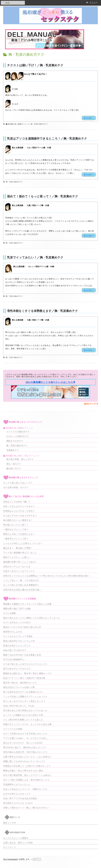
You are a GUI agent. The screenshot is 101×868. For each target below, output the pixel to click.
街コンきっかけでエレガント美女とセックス (24, 701)
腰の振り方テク (14, 468)
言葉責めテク (13, 450)
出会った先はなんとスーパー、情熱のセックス (25, 789)
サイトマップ (9, 847)
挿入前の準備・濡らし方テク (20, 459)
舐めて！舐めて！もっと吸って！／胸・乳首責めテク (43, 196)
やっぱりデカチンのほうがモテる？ (20, 516)
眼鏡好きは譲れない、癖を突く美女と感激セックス (27, 673)
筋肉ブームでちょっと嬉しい (17, 557)
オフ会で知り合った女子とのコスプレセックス (25, 664)
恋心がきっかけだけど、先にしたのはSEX (23, 743)
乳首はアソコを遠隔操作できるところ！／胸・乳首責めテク (47, 138)
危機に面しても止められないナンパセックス (24, 761)
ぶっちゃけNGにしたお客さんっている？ (23, 543)
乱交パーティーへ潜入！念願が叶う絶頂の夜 (24, 678)
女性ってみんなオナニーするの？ (19, 506)
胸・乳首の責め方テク (39, 124)
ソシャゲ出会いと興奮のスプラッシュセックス (25, 696)
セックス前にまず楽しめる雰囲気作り (21, 585)
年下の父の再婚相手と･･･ (15, 659)
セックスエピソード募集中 (16, 838)
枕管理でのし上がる (13, 632)
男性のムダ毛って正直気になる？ (19, 534)
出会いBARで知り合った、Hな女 (19, 706)
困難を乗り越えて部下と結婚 (17, 609)
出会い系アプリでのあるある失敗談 (20, 798)
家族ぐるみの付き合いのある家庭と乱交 (22, 655)
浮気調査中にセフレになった (17, 784)
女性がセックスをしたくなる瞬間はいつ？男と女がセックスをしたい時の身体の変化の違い (46, 576)
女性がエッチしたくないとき (17, 566)
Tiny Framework (10, 859)
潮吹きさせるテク (15, 441)
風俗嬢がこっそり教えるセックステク (51, 16)
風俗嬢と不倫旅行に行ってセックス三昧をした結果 (27, 604)
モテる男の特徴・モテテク (16, 487)
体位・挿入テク (14, 464)
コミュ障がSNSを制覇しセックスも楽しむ (23, 720)
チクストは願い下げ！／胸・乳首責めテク (35, 65)
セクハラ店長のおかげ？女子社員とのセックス (25, 733)
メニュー (93, 3)
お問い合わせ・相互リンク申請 (18, 843)
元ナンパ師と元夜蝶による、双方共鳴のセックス (26, 780)
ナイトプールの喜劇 (13, 729)
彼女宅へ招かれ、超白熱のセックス (20, 683)
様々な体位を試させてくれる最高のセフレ (23, 692)
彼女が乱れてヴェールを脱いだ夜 (19, 687)
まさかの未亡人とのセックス (17, 794)
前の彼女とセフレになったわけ (18, 803)
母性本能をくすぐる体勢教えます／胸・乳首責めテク (43, 311)
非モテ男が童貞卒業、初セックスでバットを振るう (27, 775)
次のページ (90, 404)
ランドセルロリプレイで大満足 (18, 636)
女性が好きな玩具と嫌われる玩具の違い (22, 590)
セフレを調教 (9, 613)
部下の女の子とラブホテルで (17, 669)
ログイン (37, 859)
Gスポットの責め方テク (18, 436)
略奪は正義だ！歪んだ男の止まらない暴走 (23, 771)
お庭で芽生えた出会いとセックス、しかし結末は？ (27, 757)
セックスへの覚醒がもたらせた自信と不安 (23, 715)
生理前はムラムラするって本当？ (19, 511)
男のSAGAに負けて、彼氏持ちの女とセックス (25, 747)
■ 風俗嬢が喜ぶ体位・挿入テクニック (21, 456)
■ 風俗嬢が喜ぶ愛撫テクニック (18, 124)
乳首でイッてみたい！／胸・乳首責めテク (35, 257)
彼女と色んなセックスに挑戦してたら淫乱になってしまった (32, 618)
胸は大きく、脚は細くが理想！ (18, 548)
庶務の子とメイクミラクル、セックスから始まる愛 (27, 724)
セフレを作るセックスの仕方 (17, 622)
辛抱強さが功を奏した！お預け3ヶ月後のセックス (27, 766)
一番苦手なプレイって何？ (16, 539)
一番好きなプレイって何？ (16, 529)
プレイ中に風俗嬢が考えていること (20, 553)
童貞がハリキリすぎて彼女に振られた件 (22, 627)
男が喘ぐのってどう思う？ (16, 525)
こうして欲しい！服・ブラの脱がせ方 (21, 580)
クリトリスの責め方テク (18, 432)
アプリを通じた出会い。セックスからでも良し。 (26, 738)
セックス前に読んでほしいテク (18, 483)
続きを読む (90, 118)
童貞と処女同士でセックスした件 (19, 641)
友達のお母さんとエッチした (17, 646)
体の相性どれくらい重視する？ (18, 520)
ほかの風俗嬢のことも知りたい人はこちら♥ (50, 382)
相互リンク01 (10, 823)
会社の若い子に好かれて (15, 650)
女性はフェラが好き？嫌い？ (17, 502)
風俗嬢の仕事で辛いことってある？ (20, 562)
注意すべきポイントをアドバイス (19, 571)
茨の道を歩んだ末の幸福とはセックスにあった (25, 710)
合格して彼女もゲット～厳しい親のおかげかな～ (26, 808)
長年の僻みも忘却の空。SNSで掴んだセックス (25, 752)
